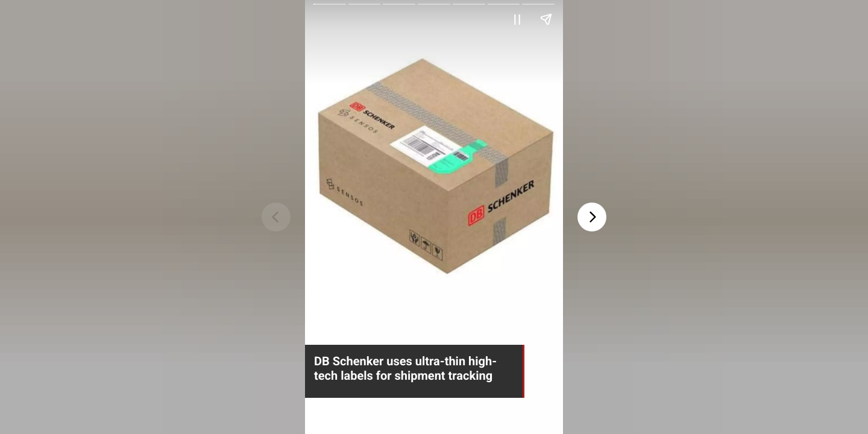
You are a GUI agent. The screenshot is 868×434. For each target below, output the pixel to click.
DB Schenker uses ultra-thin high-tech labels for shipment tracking (405, 368)
